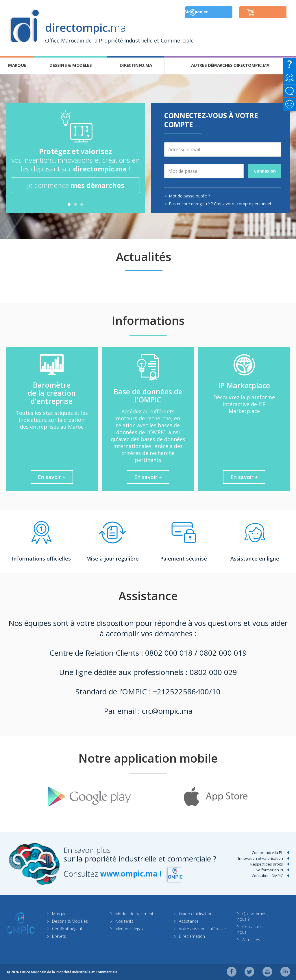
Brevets (59, 936)
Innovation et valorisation (261, 858)
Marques (61, 913)
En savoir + (52, 477)
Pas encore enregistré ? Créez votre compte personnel (220, 203)
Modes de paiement (135, 913)
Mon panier (268, 12)
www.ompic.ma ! (132, 874)
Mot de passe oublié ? (189, 196)
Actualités (252, 939)
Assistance (189, 921)
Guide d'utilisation (196, 913)
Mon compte (208, 12)
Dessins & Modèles (70, 921)
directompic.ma (100, 168)
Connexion (265, 171)
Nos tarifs (125, 921)
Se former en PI (269, 870)
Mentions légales (132, 928)
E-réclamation (192, 936)
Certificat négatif (67, 928)
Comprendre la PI (267, 852)
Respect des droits (267, 864)
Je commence (76, 185)
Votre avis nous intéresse (203, 928)
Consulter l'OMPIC (267, 875)
